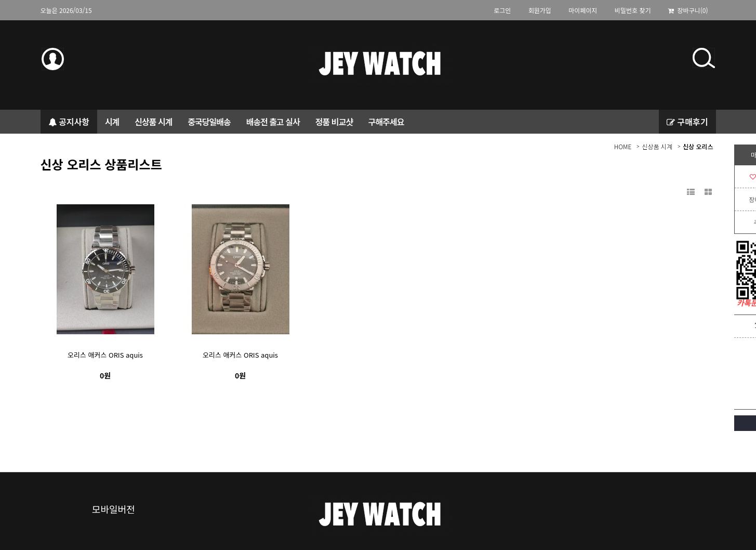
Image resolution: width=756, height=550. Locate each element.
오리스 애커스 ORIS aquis (105, 355)
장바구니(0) (688, 10)
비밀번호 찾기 (633, 10)
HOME (623, 146)
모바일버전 (114, 509)
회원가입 (540, 10)
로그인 (502, 10)
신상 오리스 (698, 146)
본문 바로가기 (0, 21)
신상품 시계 (657, 146)
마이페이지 (583, 10)
